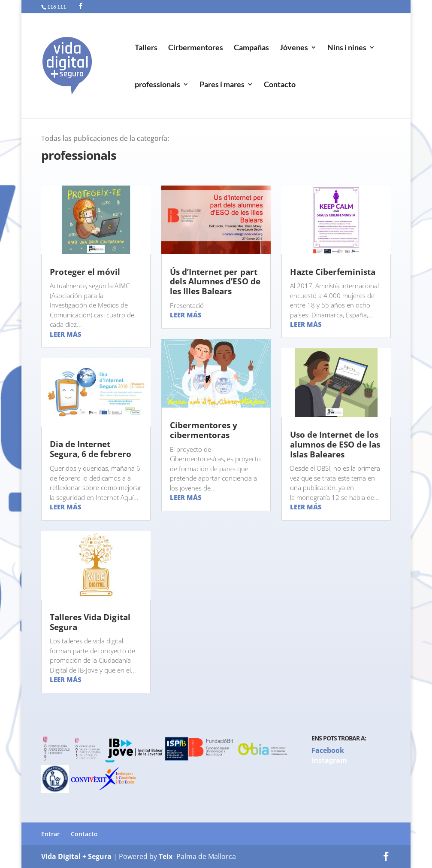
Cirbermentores (196, 48)
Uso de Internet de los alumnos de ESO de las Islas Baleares (335, 445)
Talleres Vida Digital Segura (90, 622)
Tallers (146, 48)
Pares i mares (222, 85)
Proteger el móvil (85, 272)
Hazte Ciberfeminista (333, 272)
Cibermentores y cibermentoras (204, 430)
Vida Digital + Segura (76, 856)
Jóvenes (294, 48)
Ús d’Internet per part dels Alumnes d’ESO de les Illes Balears (215, 282)
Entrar (50, 834)
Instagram (329, 760)
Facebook (328, 750)
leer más (66, 334)
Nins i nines (347, 48)
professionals (157, 85)
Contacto (280, 85)
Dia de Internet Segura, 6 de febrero (91, 449)
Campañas (251, 48)
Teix (166, 856)
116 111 (57, 7)
